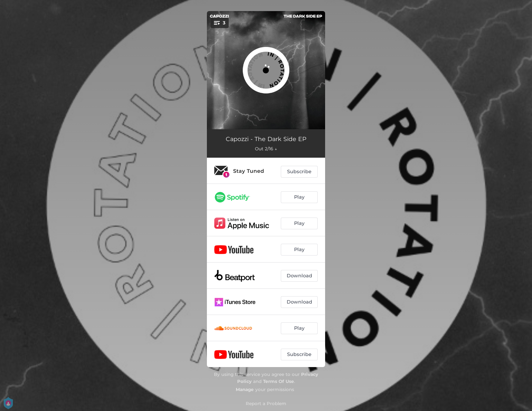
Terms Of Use (279, 381)
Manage (245, 389)
